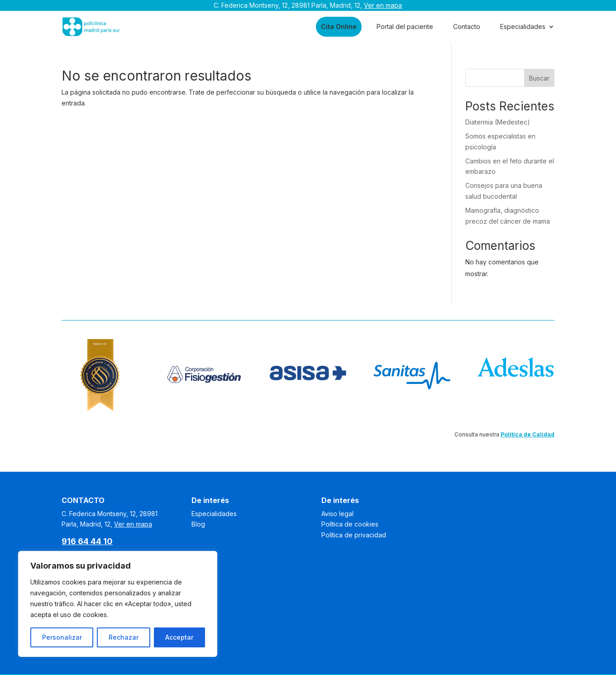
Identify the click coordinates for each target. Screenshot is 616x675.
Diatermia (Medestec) (498, 122)
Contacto (467, 26)
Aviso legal (337, 514)
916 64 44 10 (87, 541)
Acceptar (179, 637)
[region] (118, 604)
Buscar (539, 78)
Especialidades (523, 26)
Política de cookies (350, 524)
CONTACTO (83, 500)
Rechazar (124, 637)
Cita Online (339, 26)
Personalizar (62, 637)
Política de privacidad (354, 535)
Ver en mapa (383, 5)
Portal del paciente (405, 26)
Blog (198, 524)
